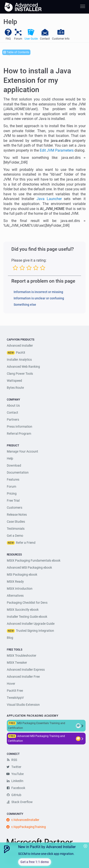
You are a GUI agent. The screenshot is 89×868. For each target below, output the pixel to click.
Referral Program (19, 434)
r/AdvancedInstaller (23, 820)
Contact (12, 413)
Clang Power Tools (20, 374)
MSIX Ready (15, 582)
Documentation (18, 472)
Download (14, 465)
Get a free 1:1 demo (35, 862)
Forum (11, 486)
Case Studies (16, 522)
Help (10, 458)
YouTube (15, 774)
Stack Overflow (20, 802)
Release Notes (17, 515)
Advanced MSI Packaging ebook (29, 568)
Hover (11, 684)
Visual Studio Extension (23, 705)
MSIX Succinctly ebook (23, 610)
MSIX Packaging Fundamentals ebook (34, 560)
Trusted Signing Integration (35, 631)
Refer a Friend (26, 543)
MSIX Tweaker (17, 663)
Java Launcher (49, 199)
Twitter (14, 767)
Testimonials (16, 529)
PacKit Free (15, 691)
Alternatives (15, 596)
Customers (15, 508)
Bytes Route (15, 388)
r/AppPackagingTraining (26, 827)
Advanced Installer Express (26, 670)
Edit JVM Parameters (57, 150)
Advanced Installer (20, 346)
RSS (12, 760)
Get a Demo (15, 536)
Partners (13, 420)
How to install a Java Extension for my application (37, 80)
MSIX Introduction (20, 589)
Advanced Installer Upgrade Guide (31, 624)
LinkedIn (15, 781)
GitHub (14, 795)
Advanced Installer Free (23, 677)
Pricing (12, 494)
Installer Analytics (19, 360)
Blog (10, 638)
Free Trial (13, 501)
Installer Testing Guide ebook (27, 617)
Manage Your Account (22, 451)
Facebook (16, 788)
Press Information (20, 427)
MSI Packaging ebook (22, 575)
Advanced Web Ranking (23, 367)
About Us (13, 405)
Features (13, 479)
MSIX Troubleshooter (22, 656)
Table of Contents (16, 52)
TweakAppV (15, 698)
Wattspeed (14, 381)
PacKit (21, 353)
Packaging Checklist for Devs (27, 603)
